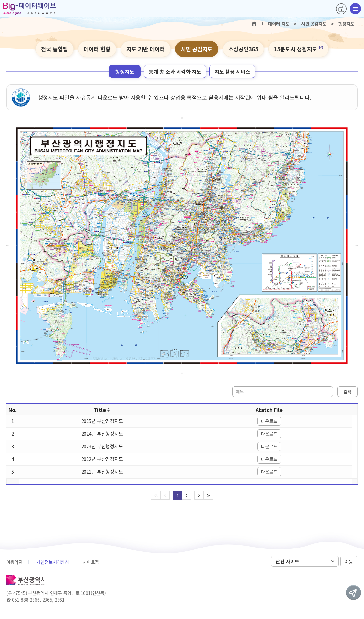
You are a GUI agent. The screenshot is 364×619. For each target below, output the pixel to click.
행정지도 (125, 71)
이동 (349, 562)
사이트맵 (91, 562)
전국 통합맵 (55, 49)
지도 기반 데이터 (146, 49)
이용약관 (14, 562)
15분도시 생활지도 (298, 49)
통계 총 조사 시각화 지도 (175, 71)
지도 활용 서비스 (232, 71)
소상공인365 (243, 49)
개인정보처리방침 (53, 562)
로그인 (341, 9)
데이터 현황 (97, 49)
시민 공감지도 (197, 49)
